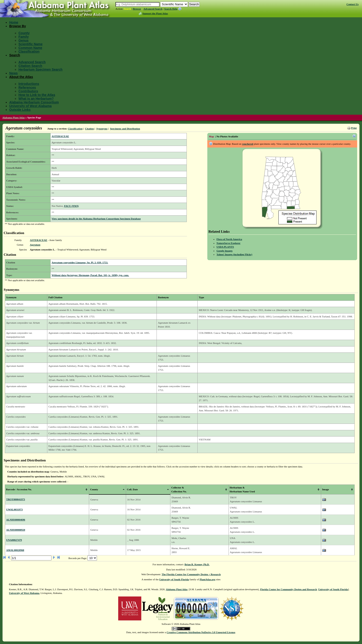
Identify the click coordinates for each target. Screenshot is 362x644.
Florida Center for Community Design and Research (289, 589)
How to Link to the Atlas (37, 95)
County (24, 33)
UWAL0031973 (15, 509)
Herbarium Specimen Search (41, 69)
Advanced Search (153, 9)
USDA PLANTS (225, 247)
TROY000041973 (16, 499)
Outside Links (20, 110)
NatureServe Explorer (229, 243)
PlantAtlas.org (208, 579)
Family (24, 37)
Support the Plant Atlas (155, 13)
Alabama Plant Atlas (14, 117)
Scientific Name (30, 44)
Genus (24, 40)
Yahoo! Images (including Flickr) (234, 254)
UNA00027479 (14, 540)
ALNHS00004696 (16, 520)
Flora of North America (229, 239)
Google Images (225, 251)
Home (14, 22)
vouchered (248, 144)
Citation (89, 129)
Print (354, 128)
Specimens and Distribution (125, 129)
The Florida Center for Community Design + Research (191, 574)
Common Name (30, 48)
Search (127, 9)
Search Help (171, 9)
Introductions (29, 84)
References (27, 87)
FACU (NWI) (71, 206)
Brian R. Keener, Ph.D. (197, 564)
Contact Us (353, 4)
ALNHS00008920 (16, 530)
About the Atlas (21, 77)
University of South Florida (174, 579)
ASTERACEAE (60, 136)
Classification (29, 51)
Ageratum (35, 245)
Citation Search (30, 66)
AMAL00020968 (15, 550)
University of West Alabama (30, 106)
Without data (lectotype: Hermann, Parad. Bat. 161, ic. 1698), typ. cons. (90, 275)
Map (211, 136)
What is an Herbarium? (36, 99)
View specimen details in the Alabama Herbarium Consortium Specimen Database (96, 219)
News (14, 73)
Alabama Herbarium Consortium (34, 102)
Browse (137, 9)
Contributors (28, 91)
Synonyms (102, 129)
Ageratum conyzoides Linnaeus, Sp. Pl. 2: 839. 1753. (80, 262)
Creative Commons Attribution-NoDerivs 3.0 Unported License (201, 632)
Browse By (18, 26)
